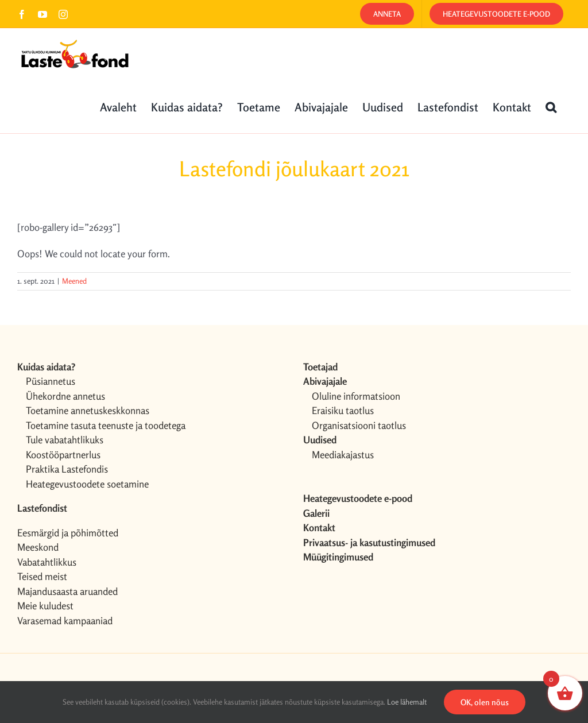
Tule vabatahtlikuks (65, 440)
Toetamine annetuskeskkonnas (88, 410)
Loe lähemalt (407, 702)
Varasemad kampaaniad (65, 620)
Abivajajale (325, 381)
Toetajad (320, 367)
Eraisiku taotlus (343, 410)
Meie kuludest (45, 606)
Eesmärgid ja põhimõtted (68, 533)
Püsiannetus (51, 381)
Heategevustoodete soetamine (87, 484)
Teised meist (42, 576)
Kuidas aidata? (46, 367)
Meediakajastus (343, 455)
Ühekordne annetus (65, 396)
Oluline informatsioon (356, 396)
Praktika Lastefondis (67, 469)
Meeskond (38, 547)
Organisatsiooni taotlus (359, 425)
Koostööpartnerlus (63, 455)
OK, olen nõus (485, 702)
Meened (74, 281)
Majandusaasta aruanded (67, 591)
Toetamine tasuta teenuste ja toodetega (106, 425)
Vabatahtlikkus (47, 562)
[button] (551, 106)
